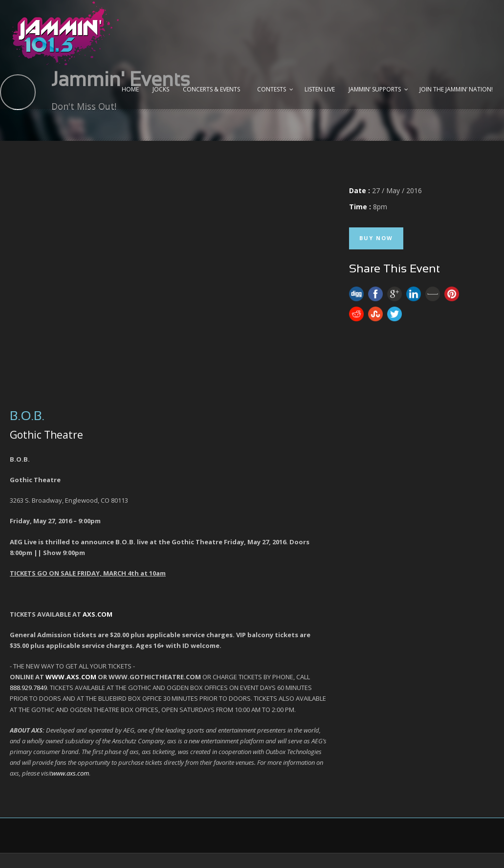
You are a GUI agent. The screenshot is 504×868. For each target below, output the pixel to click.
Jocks (161, 89)
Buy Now (376, 238)
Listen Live (320, 89)
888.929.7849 (28, 688)
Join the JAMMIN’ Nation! (456, 89)
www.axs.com (70, 773)
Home (130, 89)
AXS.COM (98, 614)
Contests (272, 89)
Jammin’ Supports (375, 89)
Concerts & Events (211, 89)
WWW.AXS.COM (71, 677)
